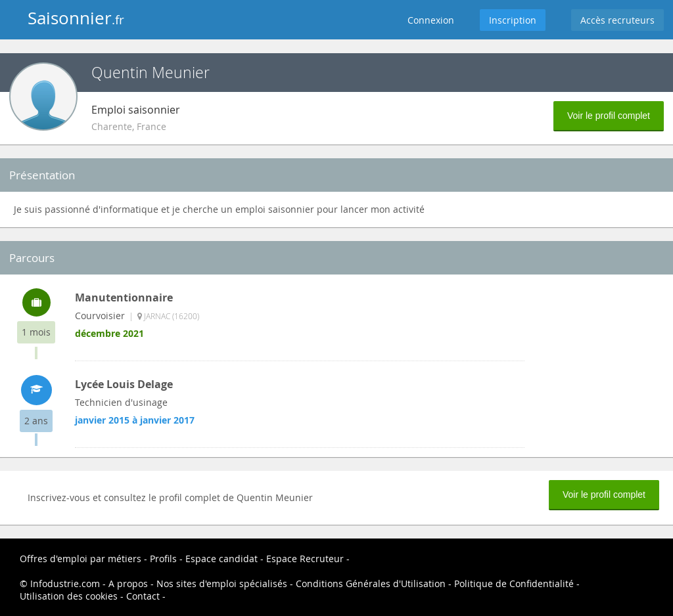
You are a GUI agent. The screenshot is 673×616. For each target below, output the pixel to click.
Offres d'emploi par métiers (81, 559)
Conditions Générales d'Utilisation (371, 583)
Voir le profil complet (609, 116)
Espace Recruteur (305, 559)
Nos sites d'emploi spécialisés (222, 583)
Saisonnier (76, 18)
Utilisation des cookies (69, 596)
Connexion (431, 20)
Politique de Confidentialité (514, 583)
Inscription (513, 20)
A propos (128, 583)
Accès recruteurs (617, 20)
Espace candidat (221, 559)
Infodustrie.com (65, 583)
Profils (163, 559)
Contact (143, 596)
